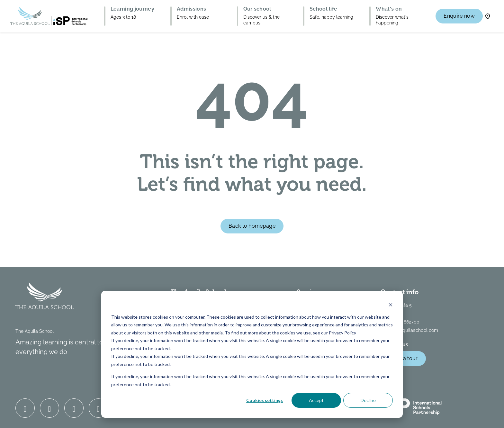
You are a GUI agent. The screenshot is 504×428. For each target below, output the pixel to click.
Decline (368, 400)
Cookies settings (265, 400)
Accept (316, 400)
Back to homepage (252, 226)
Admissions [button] (191, 9)
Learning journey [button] (132, 9)
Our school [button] (257, 9)
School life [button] (324, 9)
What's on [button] (389, 9)
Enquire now (459, 16)
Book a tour (403, 358)
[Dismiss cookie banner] (391, 305)
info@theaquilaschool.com (410, 330)
